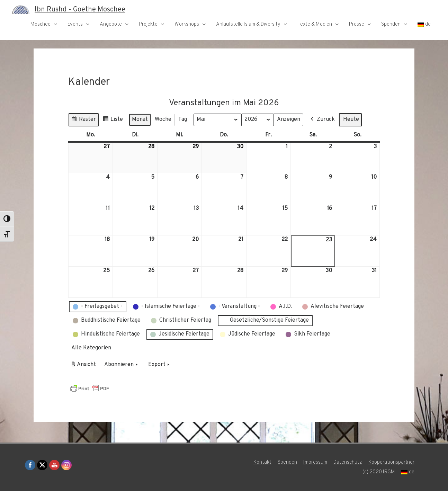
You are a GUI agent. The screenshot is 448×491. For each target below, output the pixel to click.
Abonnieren (122, 365)
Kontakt (262, 462)
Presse (357, 24)
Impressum (315, 462)
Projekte (148, 24)
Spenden (391, 24)
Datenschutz (348, 462)
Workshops (187, 24)
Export (160, 365)
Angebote (111, 24)
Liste (113, 120)
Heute (351, 119)
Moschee (41, 24)
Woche (163, 119)
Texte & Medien (315, 24)
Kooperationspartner (391, 462)
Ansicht (84, 366)
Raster (83, 120)
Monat (140, 119)
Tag (183, 119)
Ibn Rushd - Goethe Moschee (80, 10)
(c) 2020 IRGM (379, 472)
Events (75, 24)
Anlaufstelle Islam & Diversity (248, 24)
